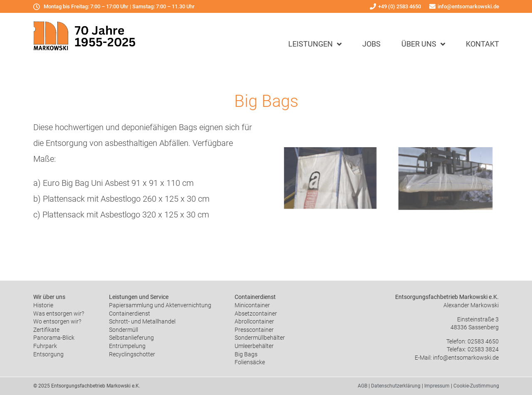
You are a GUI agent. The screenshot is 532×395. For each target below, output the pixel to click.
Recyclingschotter (132, 354)
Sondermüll (124, 330)
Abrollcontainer (254, 321)
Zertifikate (46, 330)
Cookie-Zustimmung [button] (476, 386)
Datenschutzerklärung (396, 386)
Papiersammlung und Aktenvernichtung (160, 305)
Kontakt (483, 44)
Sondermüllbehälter (260, 338)
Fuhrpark (45, 346)
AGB (363, 386)
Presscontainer (254, 330)
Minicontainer (252, 305)
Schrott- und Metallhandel (142, 321)
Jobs (371, 44)
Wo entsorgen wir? (57, 321)
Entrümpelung (127, 346)
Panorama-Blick (54, 338)
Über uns (423, 44)
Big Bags (246, 354)
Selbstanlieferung (131, 338)
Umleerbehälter (254, 346)
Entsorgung (48, 354)
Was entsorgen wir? (59, 314)
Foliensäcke (250, 362)
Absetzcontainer (256, 314)
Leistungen (315, 44)
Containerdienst (130, 314)
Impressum (437, 386)
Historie (43, 305)
